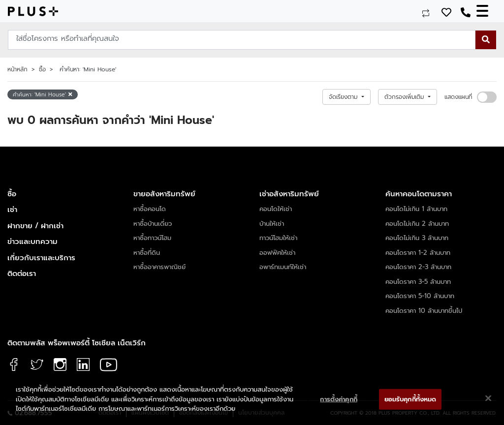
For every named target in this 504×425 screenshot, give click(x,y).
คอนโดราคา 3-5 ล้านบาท (418, 282)
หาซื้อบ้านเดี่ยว (153, 224)
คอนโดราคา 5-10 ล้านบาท (420, 296)
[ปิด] (488, 398)
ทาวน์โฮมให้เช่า (278, 238)
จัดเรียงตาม (344, 97)
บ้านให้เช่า (272, 224)
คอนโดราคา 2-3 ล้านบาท (418, 267)
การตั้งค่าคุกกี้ (338, 399)
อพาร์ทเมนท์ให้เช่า (283, 267)
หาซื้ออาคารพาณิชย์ (159, 267)
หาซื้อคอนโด (150, 209)
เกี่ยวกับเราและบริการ (41, 258)
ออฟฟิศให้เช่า (277, 253)
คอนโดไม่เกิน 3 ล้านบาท (417, 238)
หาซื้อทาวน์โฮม (152, 238)
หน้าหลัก (17, 69)
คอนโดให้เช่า (276, 209)
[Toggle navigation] (486, 11)
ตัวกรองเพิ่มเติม (405, 97)
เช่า (12, 210)
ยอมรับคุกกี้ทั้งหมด (410, 399)
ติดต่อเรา (22, 273)
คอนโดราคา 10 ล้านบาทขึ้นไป (424, 311)
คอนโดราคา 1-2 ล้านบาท (418, 253)
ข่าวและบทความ (32, 242)
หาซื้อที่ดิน (147, 253)
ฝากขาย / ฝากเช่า (35, 226)
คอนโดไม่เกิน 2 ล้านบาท (417, 224)
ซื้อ (42, 69)
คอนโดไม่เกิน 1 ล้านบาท (416, 209)
